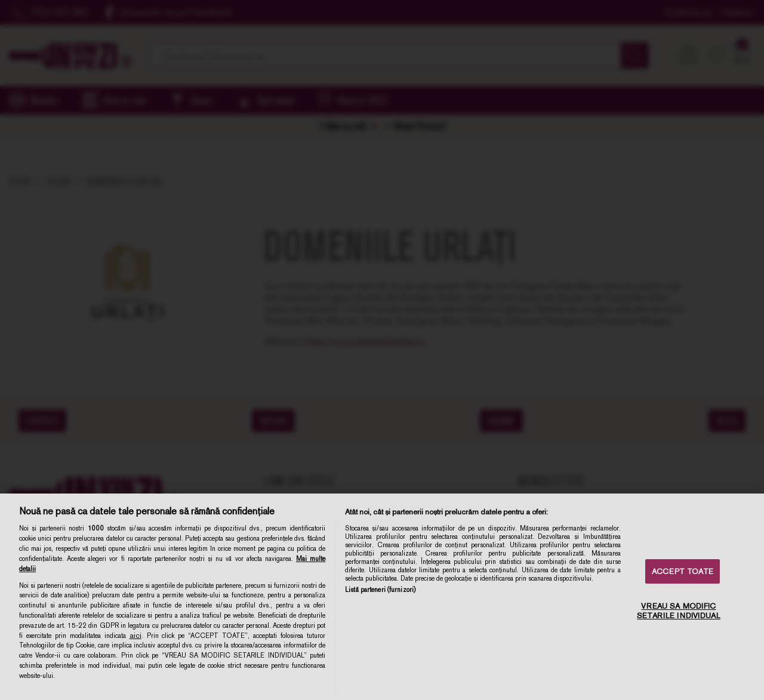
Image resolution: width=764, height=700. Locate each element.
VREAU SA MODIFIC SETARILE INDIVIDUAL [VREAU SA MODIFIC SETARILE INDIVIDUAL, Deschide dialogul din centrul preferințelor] (678, 611)
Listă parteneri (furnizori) (380, 590)
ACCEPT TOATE (683, 571)
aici (135, 636)
